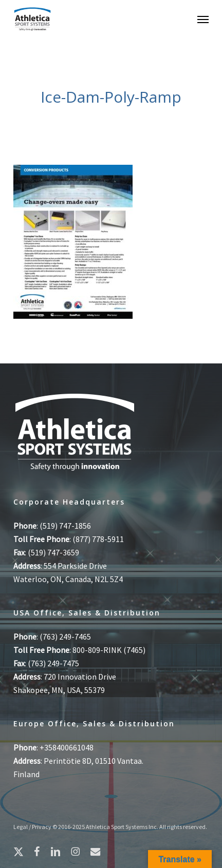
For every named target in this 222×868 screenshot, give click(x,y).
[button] (203, 19)
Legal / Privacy (32, 827)
